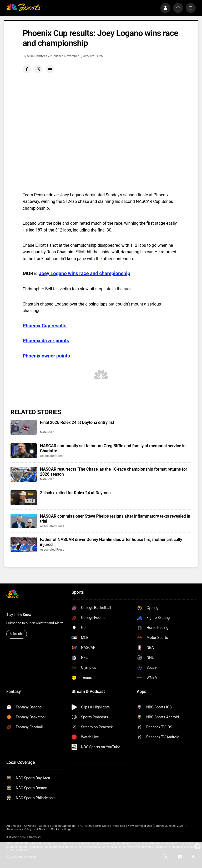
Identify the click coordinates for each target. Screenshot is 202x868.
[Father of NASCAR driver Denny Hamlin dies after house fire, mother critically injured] (24, 544)
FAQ (81, 826)
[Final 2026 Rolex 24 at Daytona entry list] (24, 427)
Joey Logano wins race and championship (84, 273)
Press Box (118, 826)
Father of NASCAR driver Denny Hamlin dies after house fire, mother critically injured (111, 542)
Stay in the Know (19, 615)
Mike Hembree (37, 56)
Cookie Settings (61, 829)
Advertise (30, 826)
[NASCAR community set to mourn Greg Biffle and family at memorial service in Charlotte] (24, 451)
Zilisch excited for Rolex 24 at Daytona (75, 493)
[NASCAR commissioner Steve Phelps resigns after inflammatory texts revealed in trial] (24, 521)
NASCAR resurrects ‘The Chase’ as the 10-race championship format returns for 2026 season (113, 472)
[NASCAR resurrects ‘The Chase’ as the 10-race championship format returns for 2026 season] (24, 474)
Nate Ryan (47, 432)
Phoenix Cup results (45, 326)
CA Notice (41, 829)
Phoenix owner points (46, 356)
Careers (44, 826)
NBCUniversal (32, 837)
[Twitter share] (38, 69)
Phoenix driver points (46, 341)
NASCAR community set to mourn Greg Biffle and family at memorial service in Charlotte (113, 448)
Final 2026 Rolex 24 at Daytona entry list (77, 422)
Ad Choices (14, 826)
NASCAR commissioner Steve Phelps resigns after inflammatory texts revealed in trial (115, 519)
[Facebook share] (27, 69)
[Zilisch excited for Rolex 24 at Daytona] (24, 498)
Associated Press (52, 456)
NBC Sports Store (98, 826)
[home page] (24, 8)
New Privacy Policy (19, 829)
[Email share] (50, 69)
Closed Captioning (64, 826)
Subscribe (17, 634)
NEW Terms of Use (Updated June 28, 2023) (156, 826)
